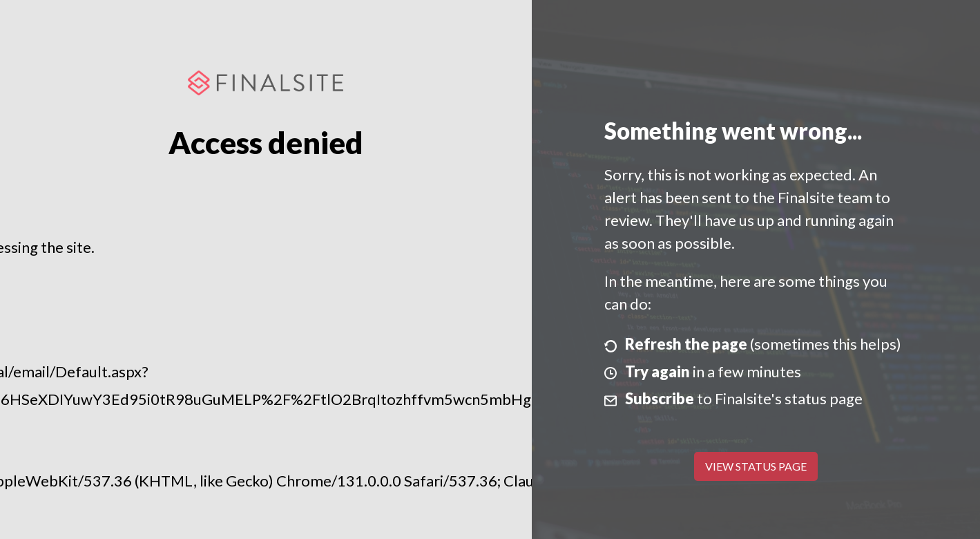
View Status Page (756, 466)
